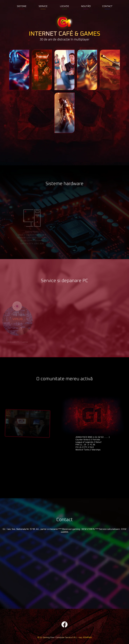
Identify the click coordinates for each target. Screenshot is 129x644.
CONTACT (107, 6)
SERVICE (43, 6)
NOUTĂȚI (86, 6)
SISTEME (22, 6)
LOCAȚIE (64, 6)
